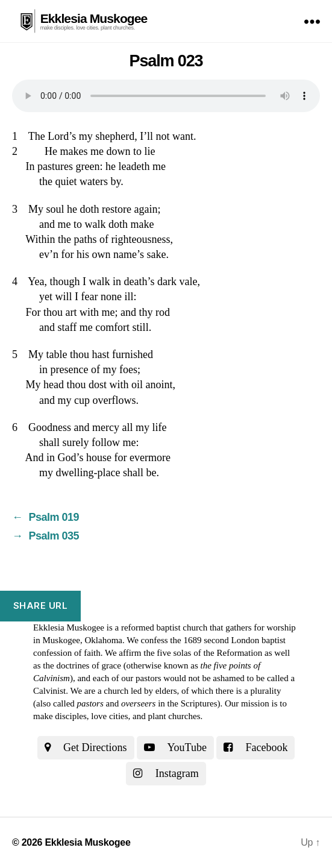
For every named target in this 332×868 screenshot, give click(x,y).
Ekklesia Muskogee (94, 18)
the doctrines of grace (82, 665)
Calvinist (49, 691)
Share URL (41, 605)
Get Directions (86, 747)
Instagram (166, 773)
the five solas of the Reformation (203, 653)
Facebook (255, 747)
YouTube (175, 747)
